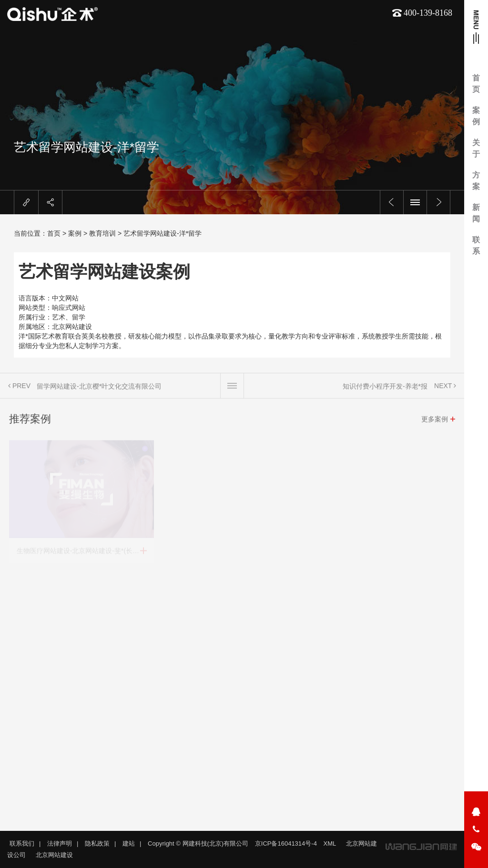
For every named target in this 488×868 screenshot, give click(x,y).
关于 (476, 148)
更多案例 (435, 424)
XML (330, 843)
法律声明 (60, 843)
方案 (476, 181)
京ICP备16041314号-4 (286, 843)
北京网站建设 (156, 165)
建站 (129, 843)
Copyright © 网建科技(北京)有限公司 (198, 843)
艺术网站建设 (89, 165)
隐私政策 (97, 843)
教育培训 (102, 233)
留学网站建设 (123, 165)
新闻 (476, 213)
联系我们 (22, 843)
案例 (476, 116)
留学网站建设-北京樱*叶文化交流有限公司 (99, 391)
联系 (476, 245)
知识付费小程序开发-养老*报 (385, 391)
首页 (476, 84)
